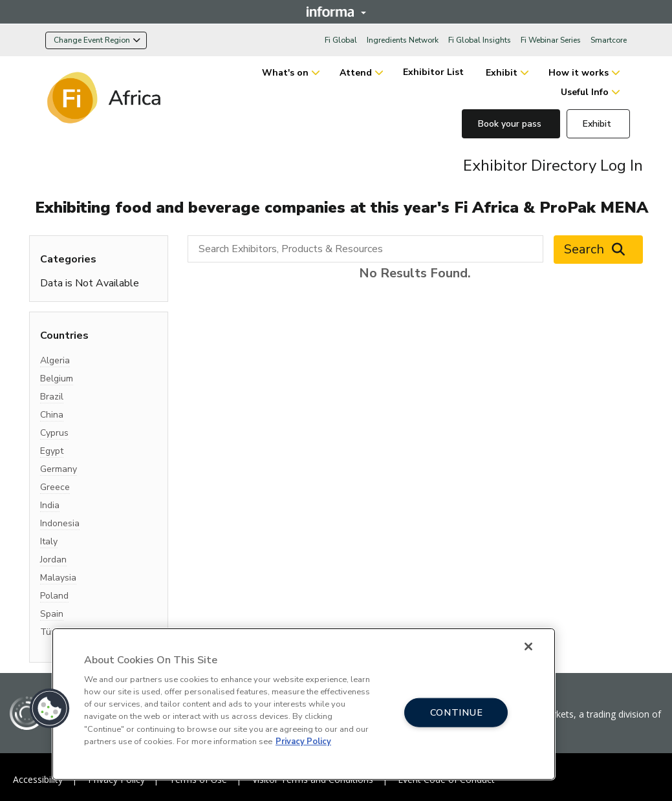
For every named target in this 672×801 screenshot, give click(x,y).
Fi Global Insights (480, 40)
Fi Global (341, 40)
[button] (50, 709)
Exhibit (502, 73)
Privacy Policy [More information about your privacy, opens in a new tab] (303, 742)
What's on (285, 73)
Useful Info (585, 92)
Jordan (53, 560)
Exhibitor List (435, 72)
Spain (52, 614)
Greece (55, 487)
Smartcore (609, 40)
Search (598, 250)
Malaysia (58, 578)
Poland (54, 596)
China (52, 415)
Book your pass (511, 124)
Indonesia (60, 523)
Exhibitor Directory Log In (553, 166)
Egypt (52, 451)
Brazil (52, 397)
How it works (579, 73)
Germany (59, 469)
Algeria (55, 360)
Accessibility (38, 779)
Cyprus (54, 433)
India (50, 505)
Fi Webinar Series (551, 40)
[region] (304, 704)
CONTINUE (457, 712)
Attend (356, 73)
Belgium (57, 379)
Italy (49, 541)
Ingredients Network (403, 40)
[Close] (528, 646)
